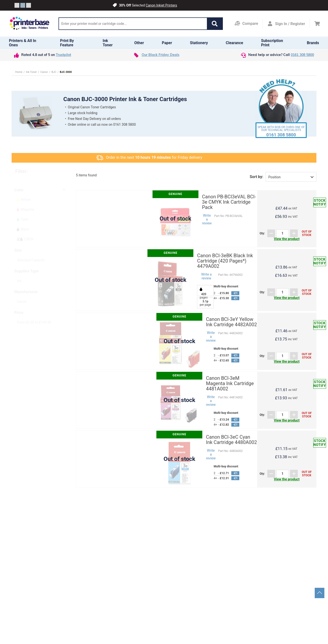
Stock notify (320, 202)
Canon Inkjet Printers (161, 5)
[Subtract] (271, 233)
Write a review (207, 219)
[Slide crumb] (17, 5)
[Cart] (317, 24)
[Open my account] (286, 24)
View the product (287, 239)
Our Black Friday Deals (160, 55)
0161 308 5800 (302, 55)
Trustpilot (63, 55)
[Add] (294, 233)
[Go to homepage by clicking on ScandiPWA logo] (29, 24)
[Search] (133, 24)
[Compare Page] (246, 24)
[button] (215, 24)
